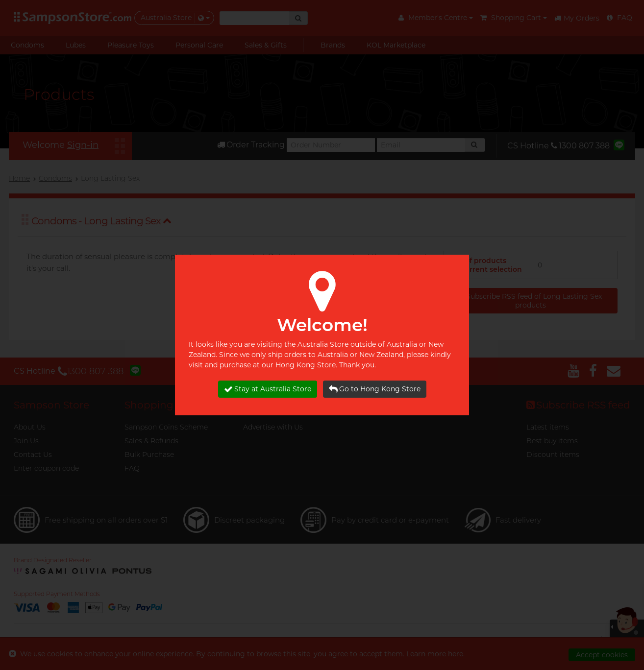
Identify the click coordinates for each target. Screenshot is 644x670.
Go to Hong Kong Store (375, 389)
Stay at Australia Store (268, 389)
